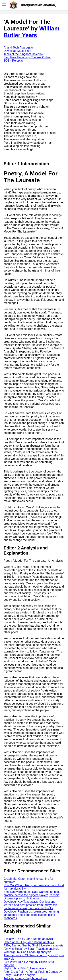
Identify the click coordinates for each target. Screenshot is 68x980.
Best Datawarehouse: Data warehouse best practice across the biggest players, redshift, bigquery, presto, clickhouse (32, 895)
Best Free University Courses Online (27, 57)
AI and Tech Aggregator (19, 48)
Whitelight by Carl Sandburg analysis (27, 952)
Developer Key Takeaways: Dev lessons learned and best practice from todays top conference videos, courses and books (30, 905)
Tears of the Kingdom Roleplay (23, 54)
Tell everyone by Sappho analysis (25, 978)
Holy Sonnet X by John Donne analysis (29, 942)
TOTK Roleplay (14, 61)
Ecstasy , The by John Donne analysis (28, 939)
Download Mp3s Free (17, 51)
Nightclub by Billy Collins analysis (25, 968)
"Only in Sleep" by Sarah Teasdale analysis (31, 949)
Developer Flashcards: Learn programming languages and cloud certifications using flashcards (31, 915)
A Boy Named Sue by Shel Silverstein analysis (33, 945)
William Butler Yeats (32, 32)
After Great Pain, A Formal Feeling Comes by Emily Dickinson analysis (33, 973)
